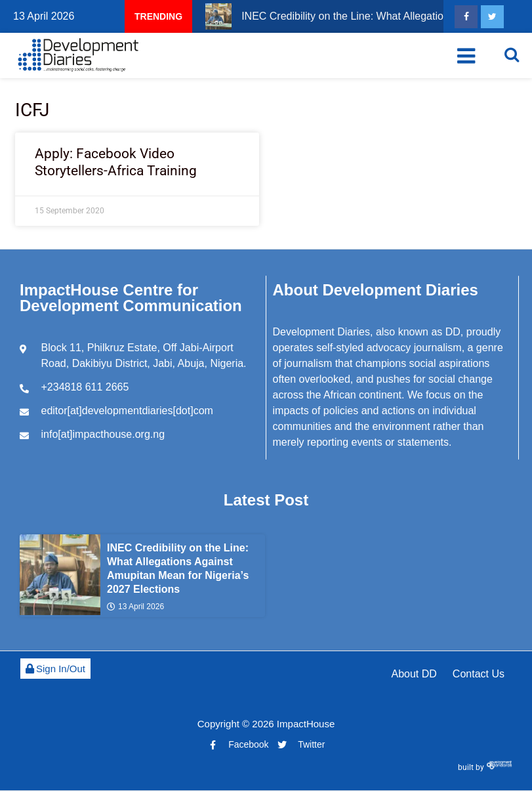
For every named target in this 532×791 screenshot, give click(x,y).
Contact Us (479, 674)
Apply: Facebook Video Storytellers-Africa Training (116, 162)
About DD (414, 674)
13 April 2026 (135, 607)
